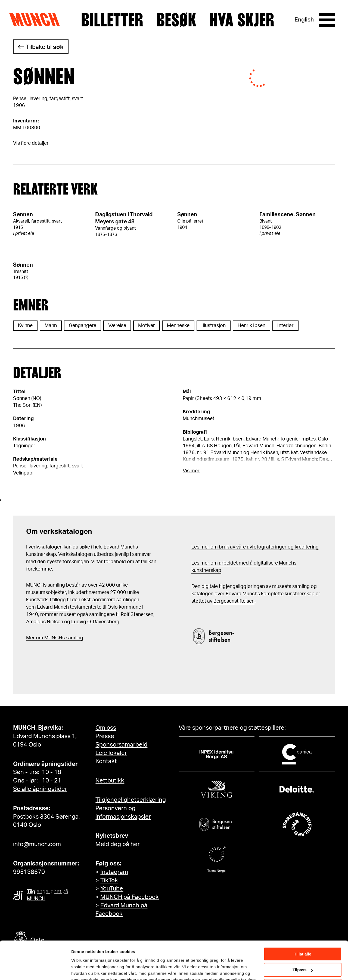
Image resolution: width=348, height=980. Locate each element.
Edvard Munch (53, 607)
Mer (30, 638)
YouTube (112, 889)
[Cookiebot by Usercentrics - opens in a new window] (35, 969)
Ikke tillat (303, 954)
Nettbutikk (110, 781)
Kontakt (106, 761)
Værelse (117, 326)
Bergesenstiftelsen (234, 601)
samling (74, 638)
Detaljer (79, 969)
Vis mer (191, 471)
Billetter (112, 20)
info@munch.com (37, 844)
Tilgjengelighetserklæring (131, 800)
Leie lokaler (111, 753)
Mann (51, 326)
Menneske (178, 326)
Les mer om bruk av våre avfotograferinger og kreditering (255, 547)
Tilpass (303, 938)
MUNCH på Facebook (130, 897)
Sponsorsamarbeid (121, 745)
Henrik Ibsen (251, 326)
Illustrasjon (214, 326)
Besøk (176, 20)
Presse (105, 736)
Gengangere (83, 326)
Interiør (285, 326)
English (304, 20)
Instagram (114, 872)
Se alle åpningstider (40, 789)
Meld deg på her (118, 844)
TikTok (109, 880)
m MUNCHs (52, 638)
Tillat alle (303, 922)
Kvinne (25, 326)
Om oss (106, 728)
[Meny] (327, 20)
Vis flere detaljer (31, 143)
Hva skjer (242, 20)
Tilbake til (45, 47)
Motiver (147, 326)
